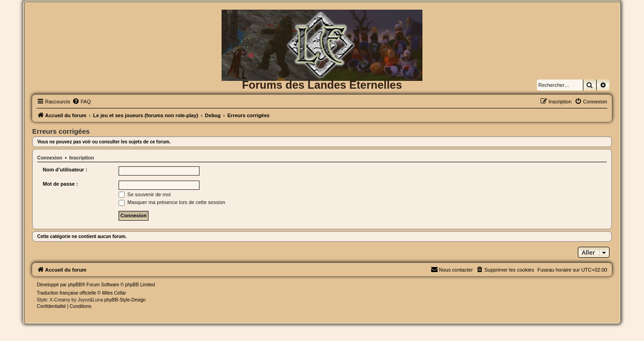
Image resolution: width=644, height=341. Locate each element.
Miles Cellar (114, 293)
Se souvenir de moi (145, 194)
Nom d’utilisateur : (65, 170)
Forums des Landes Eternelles (322, 85)
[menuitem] (81, 102)
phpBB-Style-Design (125, 300)
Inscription (82, 158)
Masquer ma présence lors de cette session (172, 202)
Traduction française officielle (66, 293)
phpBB (75, 285)
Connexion (50, 158)
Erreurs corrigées (61, 131)
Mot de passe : (60, 184)
